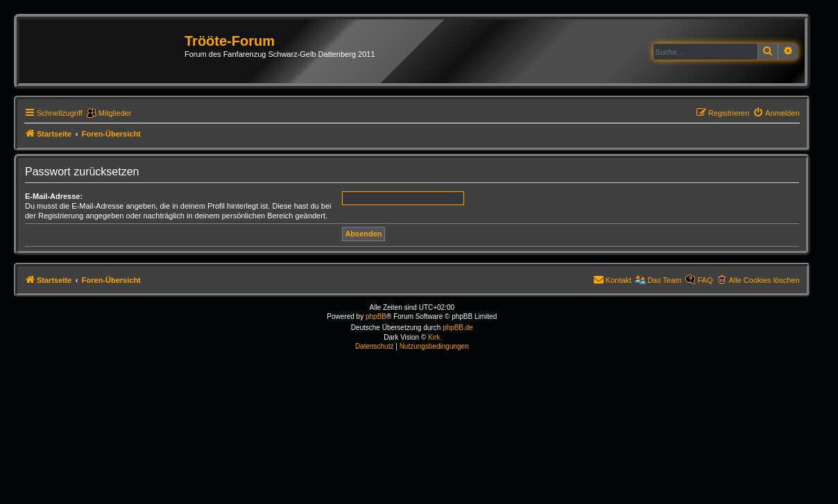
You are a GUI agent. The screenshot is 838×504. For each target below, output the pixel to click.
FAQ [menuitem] (705, 280)
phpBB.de (458, 328)
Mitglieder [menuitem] (115, 113)
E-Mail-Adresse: (54, 196)
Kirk (434, 337)
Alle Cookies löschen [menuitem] (764, 280)
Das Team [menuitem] (664, 280)
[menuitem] (776, 113)
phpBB (376, 316)
